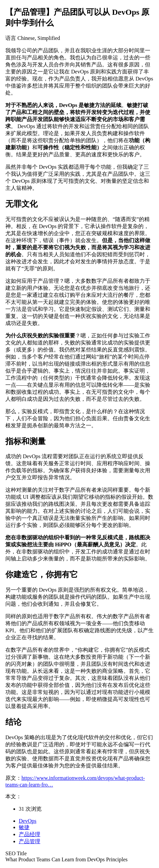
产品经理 (30, 834)
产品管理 (30, 841)
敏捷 (24, 827)
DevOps (28, 821)
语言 (11, 38)
